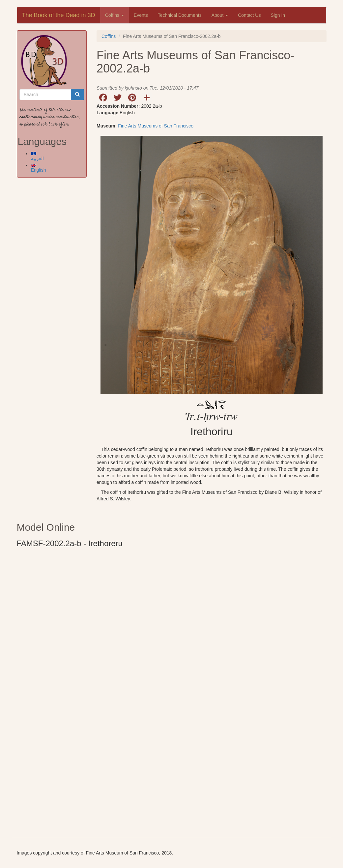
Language (107, 113)
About (220, 15)
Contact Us (249, 15)
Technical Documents (180, 15)
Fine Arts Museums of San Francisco (156, 126)
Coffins (114, 15)
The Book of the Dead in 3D (59, 15)
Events (141, 15)
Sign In (278, 15)
